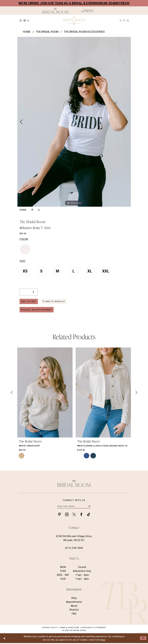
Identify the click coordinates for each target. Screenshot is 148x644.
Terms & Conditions (69, 628)
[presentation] (45, 393)
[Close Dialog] (5, 639)
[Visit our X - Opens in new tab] (74, 515)
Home (27, 32)
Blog (74, 599)
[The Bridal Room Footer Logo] (74, 484)
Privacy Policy (50, 628)
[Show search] (121, 20)
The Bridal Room (47, 32)
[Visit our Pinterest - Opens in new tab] (60, 515)
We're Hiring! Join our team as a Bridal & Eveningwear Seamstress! (74, 3)
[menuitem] (21, 20)
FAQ (74, 615)
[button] (21, 20)
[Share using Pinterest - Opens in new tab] (32, 210)
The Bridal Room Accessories (84, 32)
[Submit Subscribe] (89, 507)
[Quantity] (29, 292)
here (103, 641)
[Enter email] (74, 507)
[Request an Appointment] (25, 20)
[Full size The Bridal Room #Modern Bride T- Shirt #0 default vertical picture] (74, 122)
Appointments (74, 603)
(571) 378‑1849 (74, 549)
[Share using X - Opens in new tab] (39, 210)
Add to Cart (29, 302)
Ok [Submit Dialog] (143, 639)
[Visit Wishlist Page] (124, 21)
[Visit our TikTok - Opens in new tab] (89, 515)
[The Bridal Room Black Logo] (55, 11)
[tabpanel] (74, 122)
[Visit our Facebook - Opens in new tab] (81, 515)
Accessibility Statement (94, 628)
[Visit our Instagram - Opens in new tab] (67, 515)
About (74, 607)
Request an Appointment (38, 310)
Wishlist (74, 611)
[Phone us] (28, 20)
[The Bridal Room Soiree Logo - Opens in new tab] (87, 11)
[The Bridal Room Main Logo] (74, 20)
